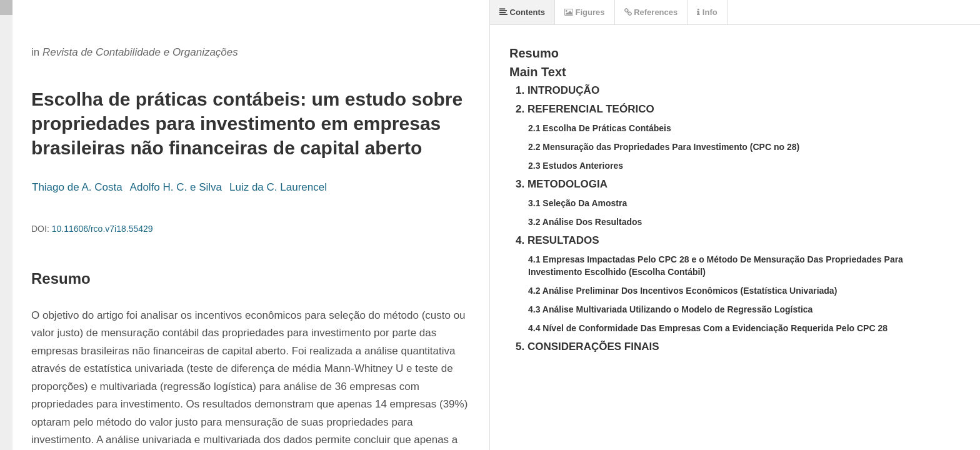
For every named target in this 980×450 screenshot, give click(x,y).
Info (707, 12)
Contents (522, 12)
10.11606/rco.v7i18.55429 (102, 229)
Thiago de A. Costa (77, 187)
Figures (585, 12)
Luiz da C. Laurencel (278, 187)
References (651, 12)
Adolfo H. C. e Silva (176, 187)
